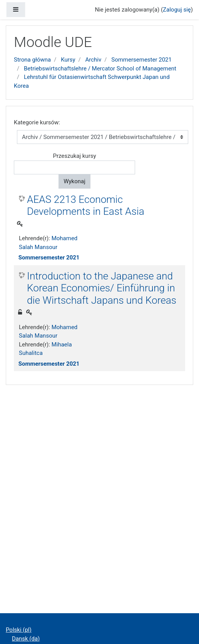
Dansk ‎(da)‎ (26, 639)
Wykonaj (74, 181)
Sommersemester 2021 (141, 60)
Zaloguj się (177, 10)
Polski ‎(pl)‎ (19, 630)
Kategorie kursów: (37, 122)
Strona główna (32, 60)
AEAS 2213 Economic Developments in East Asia (86, 206)
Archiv (94, 60)
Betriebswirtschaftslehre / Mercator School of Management (100, 69)
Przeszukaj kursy (74, 156)
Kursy (68, 60)
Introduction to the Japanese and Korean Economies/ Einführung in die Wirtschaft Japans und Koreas (102, 288)
